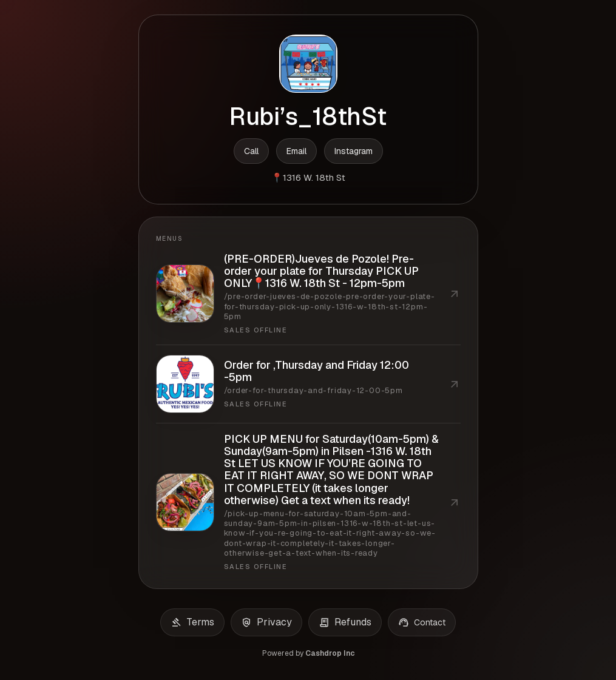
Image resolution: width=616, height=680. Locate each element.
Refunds (345, 622)
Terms (192, 622)
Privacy (266, 622)
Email (296, 151)
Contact (422, 622)
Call (251, 151)
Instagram (354, 151)
